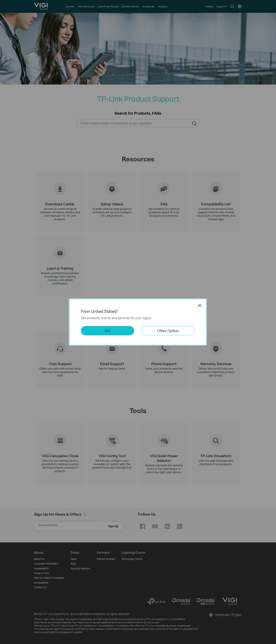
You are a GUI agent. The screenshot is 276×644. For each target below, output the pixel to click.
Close (200, 305)
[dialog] (138, 322)
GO (107, 331)
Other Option (168, 331)
